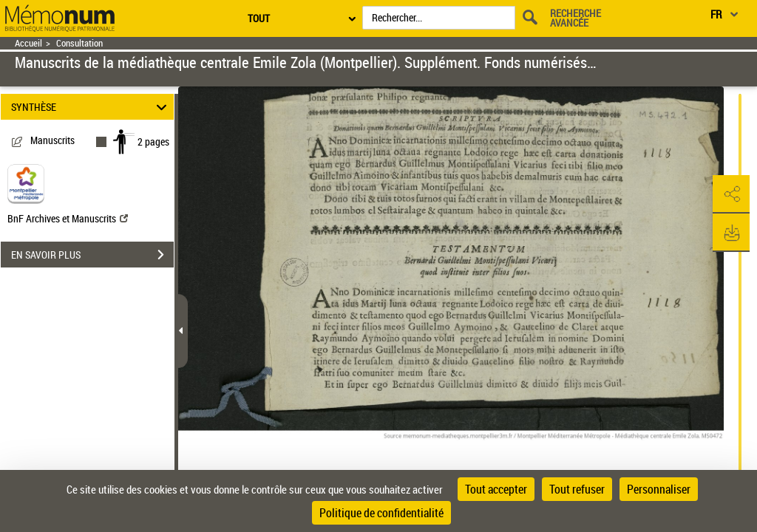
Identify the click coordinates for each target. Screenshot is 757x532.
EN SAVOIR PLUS (92, 255)
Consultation (79, 43)
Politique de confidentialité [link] (381, 513)
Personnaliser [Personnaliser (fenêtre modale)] (659, 489)
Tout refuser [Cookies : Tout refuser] (577, 489)
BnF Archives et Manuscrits (68, 218)
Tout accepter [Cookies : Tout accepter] (496, 489)
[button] (731, 194)
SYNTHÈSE (91, 107)
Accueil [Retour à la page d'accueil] (28, 43)
